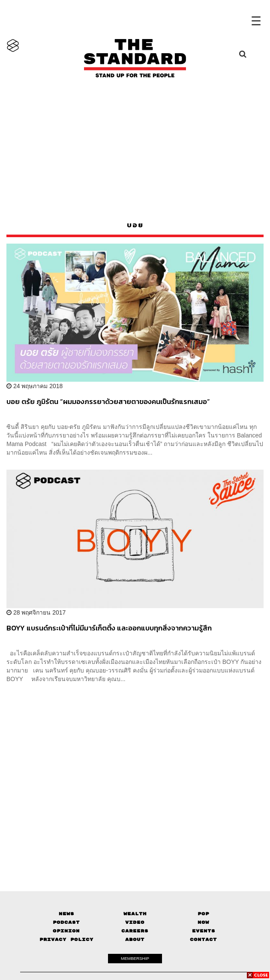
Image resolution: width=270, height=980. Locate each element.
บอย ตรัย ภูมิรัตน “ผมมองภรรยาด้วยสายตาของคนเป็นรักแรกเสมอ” (108, 402)
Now (203, 922)
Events (204, 931)
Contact (203, 939)
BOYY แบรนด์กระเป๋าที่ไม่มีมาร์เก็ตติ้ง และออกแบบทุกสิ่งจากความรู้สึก (109, 628)
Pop (203, 914)
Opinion (66, 931)
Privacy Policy (66, 939)
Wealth (135, 914)
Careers (135, 931)
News (66, 914)
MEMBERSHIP (135, 958)
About (135, 939)
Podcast (66, 922)
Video (135, 922)
